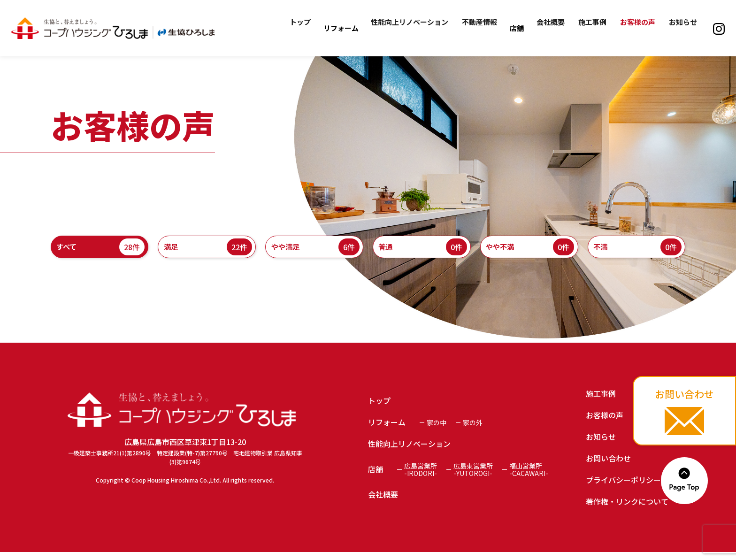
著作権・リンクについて (627, 509)
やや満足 (314, 251)
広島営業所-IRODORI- (421, 477)
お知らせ (684, 28)
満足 (207, 251)
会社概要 (559, 28)
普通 (422, 251)
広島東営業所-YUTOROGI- (473, 477)
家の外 (473, 430)
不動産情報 (490, 28)
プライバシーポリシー (623, 488)
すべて (100, 251)
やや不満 (529, 251)
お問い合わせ (608, 466)
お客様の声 (641, 28)
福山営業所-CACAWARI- (529, 477)
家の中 (437, 430)
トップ (316, 28)
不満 (637, 251)
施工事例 (598, 28)
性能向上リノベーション (423, 28)
